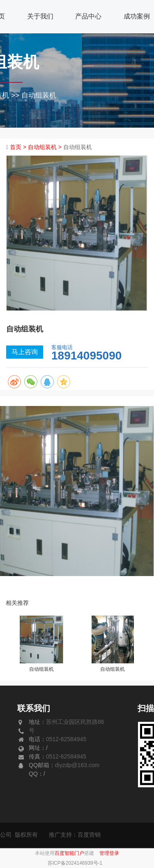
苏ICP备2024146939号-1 (75, 863)
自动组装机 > (46, 147)
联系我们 (34, 708)
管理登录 (109, 853)
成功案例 (137, 16)
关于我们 (40, 16)
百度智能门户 (69, 853)
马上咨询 (25, 352)
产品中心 (88, 16)
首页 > (19, 147)
